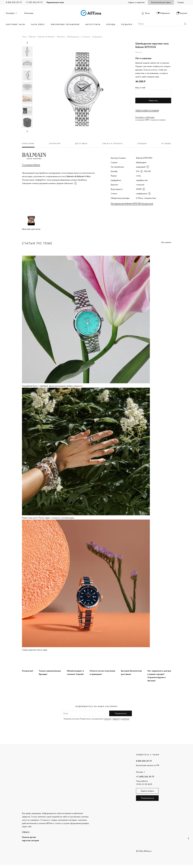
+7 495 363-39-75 (34, 2)
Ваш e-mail (140, 88)
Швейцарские (73, 37)
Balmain (32, 37)
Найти (185, 24)
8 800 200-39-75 (14, 2)
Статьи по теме (37, 243)
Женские (61, 37)
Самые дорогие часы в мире (35, 650)
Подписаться (121, 713)
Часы (24, 37)
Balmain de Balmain (46, 37)
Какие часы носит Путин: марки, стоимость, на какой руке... (49, 518)
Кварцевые (97, 37)
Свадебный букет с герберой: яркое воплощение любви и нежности (52, 386)
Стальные (86, 37)
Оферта (26, 832)
